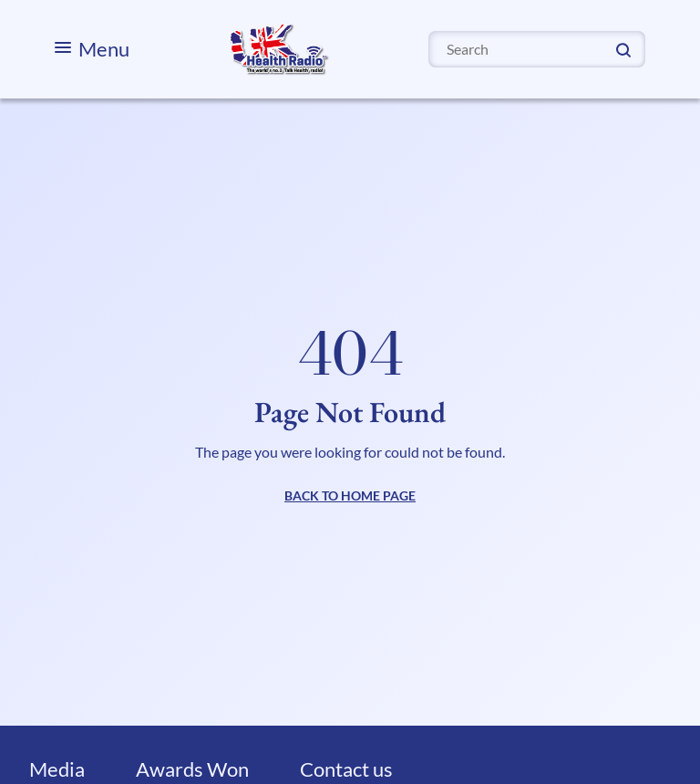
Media (57, 769)
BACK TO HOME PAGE (350, 495)
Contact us (346, 769)
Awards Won (192, 769)
